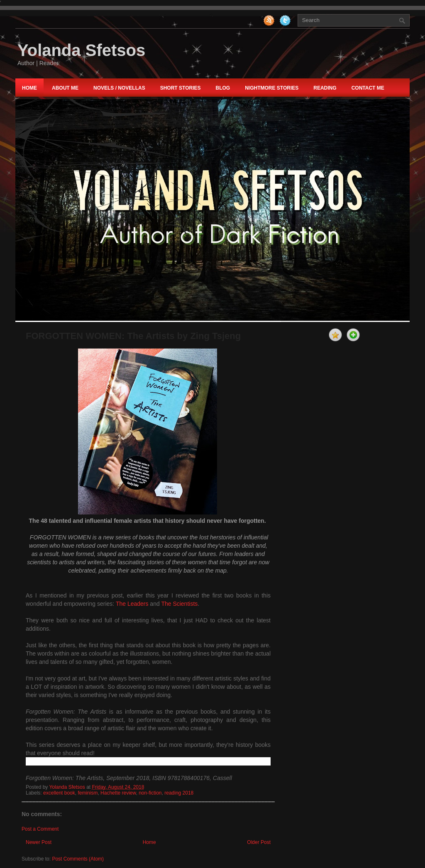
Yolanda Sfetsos (81, 50)
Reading (325, 88)
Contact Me (368, 88)
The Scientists (179, 604)
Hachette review (118, 793)
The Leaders (132, 604)
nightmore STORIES (272, 88)
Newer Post (39, 842)
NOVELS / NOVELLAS (119, 88)
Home (29, 88)
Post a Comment (40, 829)
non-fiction (150, 793)
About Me (65, 88)
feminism (88, 793)
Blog (223, 88)
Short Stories (181, 88)
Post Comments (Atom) (78, 859)
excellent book (59, 793)
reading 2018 (179, 793)
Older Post (259, 842)
